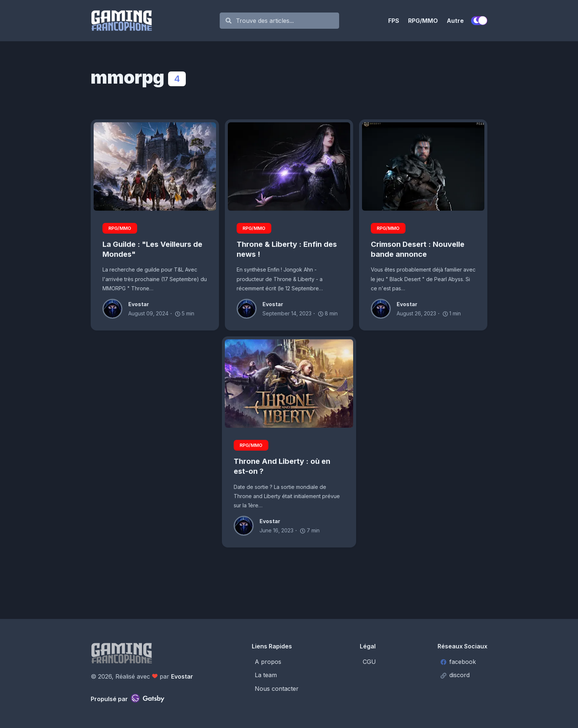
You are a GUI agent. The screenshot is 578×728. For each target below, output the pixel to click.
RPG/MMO (423, 21)
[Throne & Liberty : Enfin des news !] (289, 167)
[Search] (283, 21)
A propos (268, 662)
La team (266, 675)
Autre (455, 21)
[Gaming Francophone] (152, 21)
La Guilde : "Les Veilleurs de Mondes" (152, 249)
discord (455, 675)
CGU (369, 662)
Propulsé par (128, 698)
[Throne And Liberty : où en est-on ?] (289, 384)
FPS (394, 21)
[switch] (479, 21)
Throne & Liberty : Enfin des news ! (287, 249)
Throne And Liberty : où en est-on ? (282, 466)
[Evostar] (115, 309)
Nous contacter (277, 689)
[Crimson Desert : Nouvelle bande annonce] (423, 167)
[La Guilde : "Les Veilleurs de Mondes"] (155, 167)
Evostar (182, 676)
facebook (458, 662)
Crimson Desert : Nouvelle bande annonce (418, 249)
